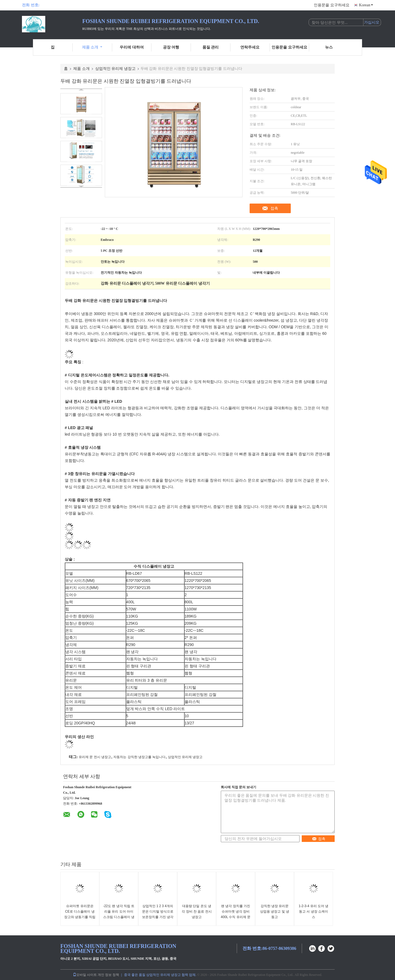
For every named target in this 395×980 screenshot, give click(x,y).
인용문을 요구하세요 (332, 5)
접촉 (274, 208)
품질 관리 (211, 47)
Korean (366, 5)
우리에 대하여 (132, 47)
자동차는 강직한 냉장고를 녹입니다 (139, 757)
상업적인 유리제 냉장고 (115, 69)
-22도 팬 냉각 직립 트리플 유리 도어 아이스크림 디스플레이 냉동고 (119, 914)
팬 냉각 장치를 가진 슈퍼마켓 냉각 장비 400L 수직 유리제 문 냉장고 (236, 914)
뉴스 (329, 47)
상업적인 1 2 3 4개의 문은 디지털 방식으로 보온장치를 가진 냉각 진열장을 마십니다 (158, 914)
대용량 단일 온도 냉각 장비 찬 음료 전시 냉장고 (197, 912)
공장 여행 (171, 47)
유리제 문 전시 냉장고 (95, 757)
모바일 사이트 (85, 975)
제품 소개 (92, 47)
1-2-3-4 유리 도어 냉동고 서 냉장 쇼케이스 (314, 912)
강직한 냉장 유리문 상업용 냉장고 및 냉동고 (275, 912)
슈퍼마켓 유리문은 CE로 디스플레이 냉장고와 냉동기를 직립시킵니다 (80, 914)
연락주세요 (250, 47)
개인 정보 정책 (108, 975)
